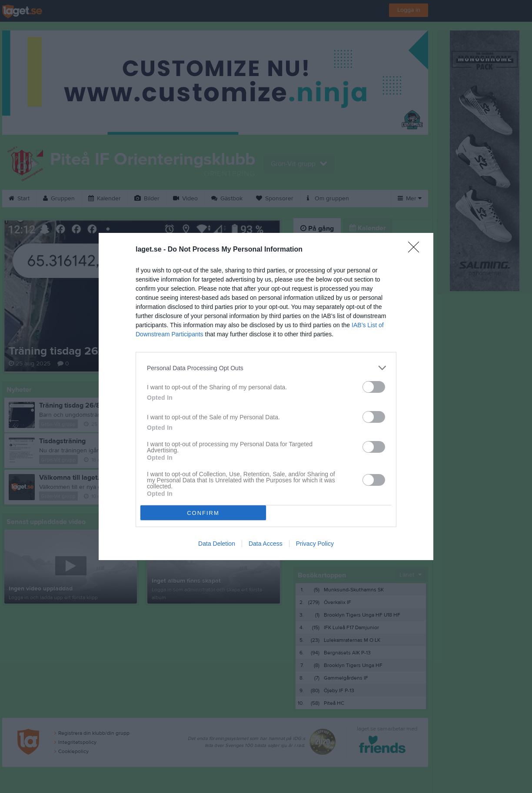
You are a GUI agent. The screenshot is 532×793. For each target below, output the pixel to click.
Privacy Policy (315, 544)
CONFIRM (203, 513)
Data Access (266, 544)
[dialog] (266, 396)
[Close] (416, 250)
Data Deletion (217, 544)
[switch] (374, 387)
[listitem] (266, 368)
